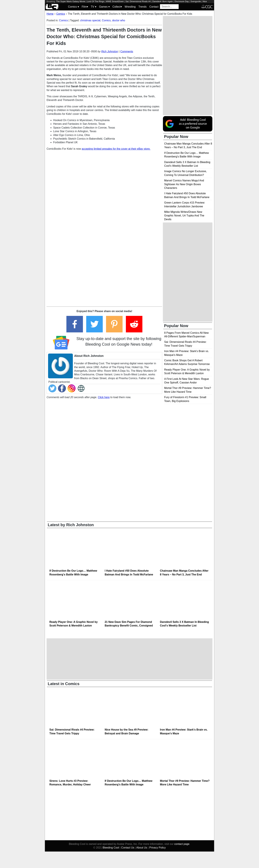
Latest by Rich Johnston (71, 525)
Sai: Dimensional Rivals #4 (138, 1)
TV (94, 7)
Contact (154, 7)
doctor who (119, 20)
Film (85, 7)
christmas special (90, 20)
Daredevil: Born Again (163, 1)
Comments (127, 51)
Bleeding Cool (111, 848)
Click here (104, 397)
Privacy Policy (158, 848)
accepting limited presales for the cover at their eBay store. (116, 149)
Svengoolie (196, 1)
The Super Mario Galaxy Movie (71, 1)
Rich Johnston (110, 51)
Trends (142, 7)
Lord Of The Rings (95, 1)
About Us (142, 848)
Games (104, 7)
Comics (74, 7)
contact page (182, 844)
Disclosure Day (182, 1)
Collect (117, 7)
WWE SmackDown (115, 1)
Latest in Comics (64, 684)
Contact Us (128, 848)
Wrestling (130, 7)
